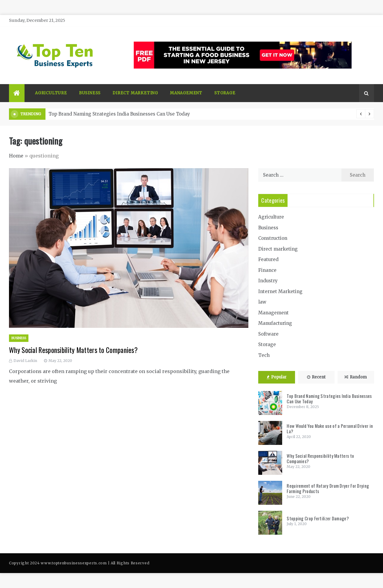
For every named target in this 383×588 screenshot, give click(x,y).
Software (268, 334)
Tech (264, 355)
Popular (277, 377)
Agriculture (51, 93)
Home (16, 156)
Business (90, 93)
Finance (267, 270)
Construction (273, 238)
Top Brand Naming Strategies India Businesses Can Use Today (119, 114)
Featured (268, 259)
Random (356, 377)
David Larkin (25, 361)
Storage (225, 93)
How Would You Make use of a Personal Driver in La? (330, 428)
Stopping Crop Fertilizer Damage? (318, 518)
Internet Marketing (280, 291)
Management (186, 93)
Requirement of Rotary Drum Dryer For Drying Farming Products (328, 488)
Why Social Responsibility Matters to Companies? (73, 350)
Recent (316, 377)
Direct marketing (135, 93)
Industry (268, 281)
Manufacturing (275, 323)
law (262, 302)
